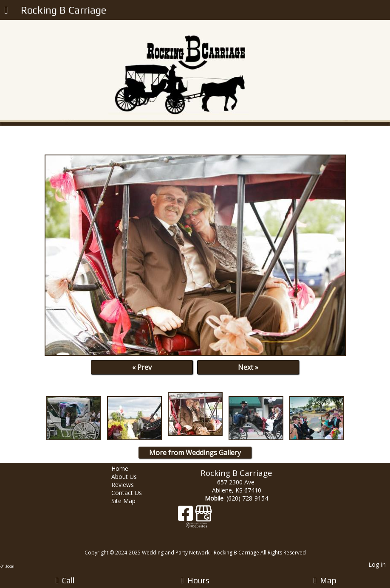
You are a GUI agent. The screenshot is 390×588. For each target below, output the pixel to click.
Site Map (130, 501)
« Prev (142, 367)
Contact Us (133, 493)
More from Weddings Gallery (195, 453)
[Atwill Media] (203, 543)
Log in (377, 564)
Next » (248, 367)
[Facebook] (187, 516)
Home (126, 468)
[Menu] (6, 11)
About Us (130, 477)
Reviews (129, 485)
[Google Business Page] (203, 516)
